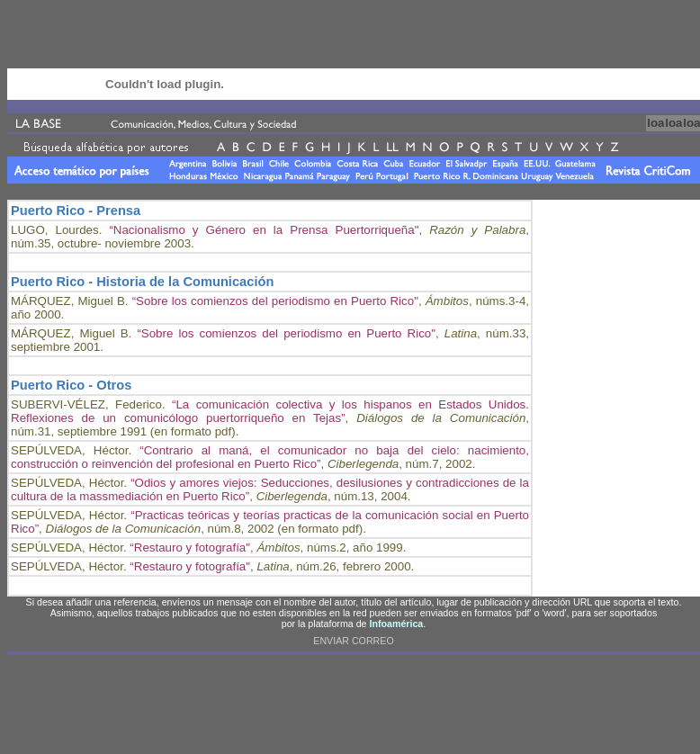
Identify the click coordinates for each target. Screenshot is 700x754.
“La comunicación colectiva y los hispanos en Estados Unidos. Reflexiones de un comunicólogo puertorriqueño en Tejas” (270, 411)
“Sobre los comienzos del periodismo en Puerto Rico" (275, 301)
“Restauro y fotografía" (190, 548)
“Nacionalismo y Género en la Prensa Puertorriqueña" (264, 230)
